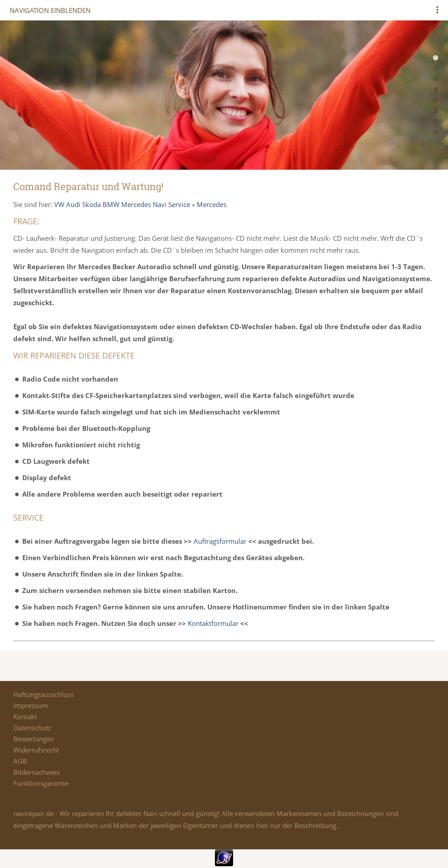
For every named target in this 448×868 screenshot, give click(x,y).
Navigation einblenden (50, 10)
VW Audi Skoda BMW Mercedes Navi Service (122, 204)
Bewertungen (34, 739)
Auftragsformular (220, 541)
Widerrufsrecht (36, 750)
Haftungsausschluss (44, 694)
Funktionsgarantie (41, 783)
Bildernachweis (37, 772)
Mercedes (212, 204)
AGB (20, 761)
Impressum (31, 705)
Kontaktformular (213, 623)
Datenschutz (32, 728)
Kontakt (25, 717)
